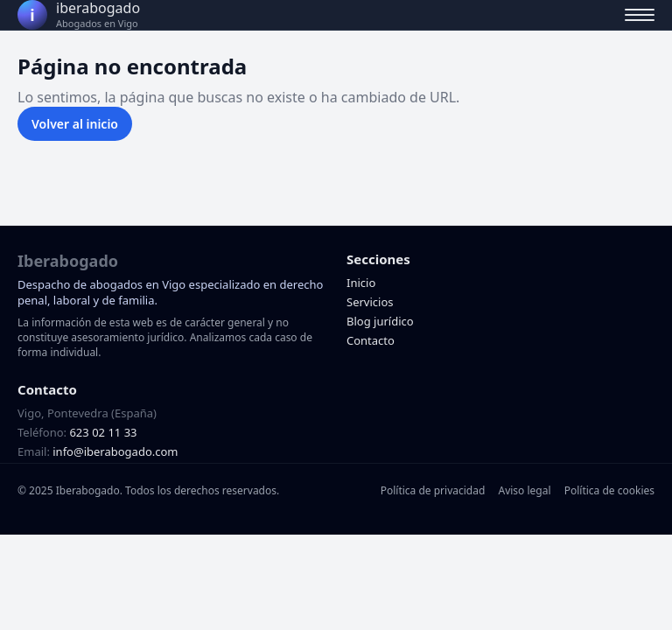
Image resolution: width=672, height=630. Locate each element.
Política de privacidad (433, 490)
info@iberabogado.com (115, 451)
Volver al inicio (75, 124)
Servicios (370, 302)
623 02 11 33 (103, 432)
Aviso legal (524, 490)
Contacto (371, 340)
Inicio (361, 283)
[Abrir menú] (640, 15)
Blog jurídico (380, 321)
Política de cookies (609, 490)
